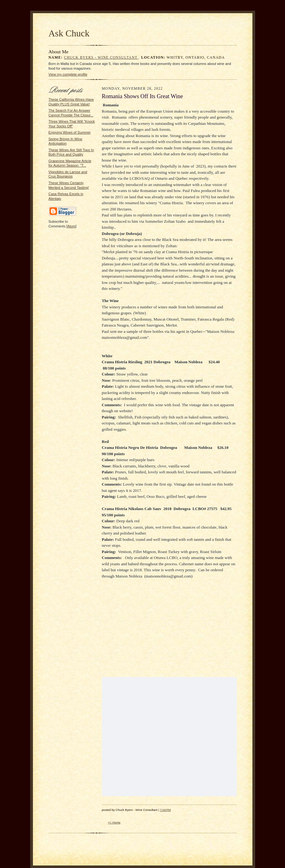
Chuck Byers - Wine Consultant (101, 58)
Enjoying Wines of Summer (70, 132)
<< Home (114, 822)
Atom (71, 226)
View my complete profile (68, 74)
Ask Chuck (69, 33)
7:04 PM (165, 810)
